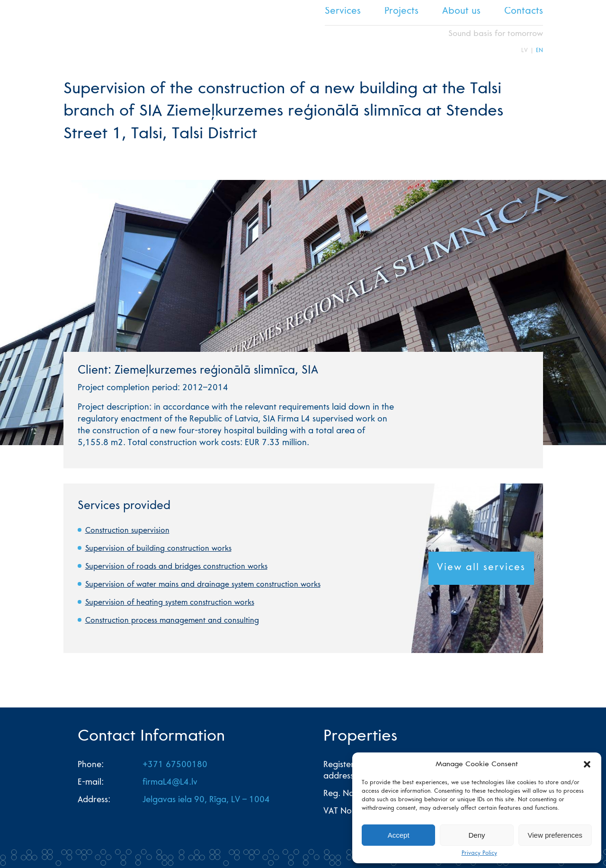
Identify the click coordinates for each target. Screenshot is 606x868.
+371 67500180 (175, 765)
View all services (481, 568)
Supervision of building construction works (158, 549)
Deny (477, 835)
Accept (399, 835)
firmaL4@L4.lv (170, 783)
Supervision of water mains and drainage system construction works (203, 585)
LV (525, 51)
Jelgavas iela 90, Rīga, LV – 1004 (206, 800)
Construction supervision (127, 531)
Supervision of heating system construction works (170, 603)
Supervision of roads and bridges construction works (176, 567)
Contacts (524, 12)
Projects (401, 12)
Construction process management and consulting (172, 621)
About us (461, 12)
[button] (587, 764)
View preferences (555, 835)
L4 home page (80, 30)
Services (343, 12)
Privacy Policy (479, 853)
